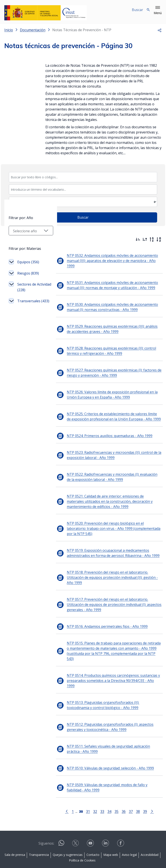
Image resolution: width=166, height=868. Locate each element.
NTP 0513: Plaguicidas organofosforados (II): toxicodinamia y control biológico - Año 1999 (111, 684)
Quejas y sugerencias (68, 834)
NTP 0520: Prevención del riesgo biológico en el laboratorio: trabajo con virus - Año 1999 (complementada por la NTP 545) (111, 523)
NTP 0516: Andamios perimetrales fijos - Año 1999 (102, 616)
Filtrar (16, 238)
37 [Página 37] (128, 791)
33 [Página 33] (100, 791)
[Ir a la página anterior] (64, 790)
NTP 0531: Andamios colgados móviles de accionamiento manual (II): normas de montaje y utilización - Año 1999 (108, 280)
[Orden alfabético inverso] (152, 239)
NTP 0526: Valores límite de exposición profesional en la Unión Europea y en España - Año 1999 (107, 389)
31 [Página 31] (86, 791)
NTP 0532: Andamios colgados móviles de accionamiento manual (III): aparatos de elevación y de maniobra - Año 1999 (111, 258)
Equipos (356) (28, 313)
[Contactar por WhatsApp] (61, 824)
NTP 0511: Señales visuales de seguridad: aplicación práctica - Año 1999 (112, 728)
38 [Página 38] (136, 791)
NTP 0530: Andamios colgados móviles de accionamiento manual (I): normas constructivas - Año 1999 (108, 302)
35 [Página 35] (114, 791)
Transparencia (39, 834)
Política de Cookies (82, 840)
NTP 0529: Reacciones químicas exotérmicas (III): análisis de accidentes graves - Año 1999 (110, 324)
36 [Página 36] (121, 791)
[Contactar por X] (76, 824)
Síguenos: (46, 822)
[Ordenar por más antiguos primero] (145, 239)
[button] (158, 10)
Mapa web (111, 834)
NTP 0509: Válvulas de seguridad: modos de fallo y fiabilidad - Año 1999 (111, 767)
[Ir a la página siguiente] (150, 790)
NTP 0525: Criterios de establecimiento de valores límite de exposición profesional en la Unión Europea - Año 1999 (109, 411)
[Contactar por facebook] (121, 824)
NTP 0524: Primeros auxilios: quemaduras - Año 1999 (105, 431)
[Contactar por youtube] (91, 824)
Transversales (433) (29, 355)
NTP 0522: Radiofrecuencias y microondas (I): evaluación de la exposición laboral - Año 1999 (112, 472)
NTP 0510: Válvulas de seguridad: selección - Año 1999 (106, 747)
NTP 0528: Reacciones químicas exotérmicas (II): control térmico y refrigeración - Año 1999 (107, 346)
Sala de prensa (15, 834)
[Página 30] (78, 790)
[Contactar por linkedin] (106, 824)
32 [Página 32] (93, 791)
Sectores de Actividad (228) (29, 338)
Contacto (93, 834)
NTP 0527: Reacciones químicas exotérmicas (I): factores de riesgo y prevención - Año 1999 (109, 367)
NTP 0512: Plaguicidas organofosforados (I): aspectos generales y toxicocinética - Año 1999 (105, 706)
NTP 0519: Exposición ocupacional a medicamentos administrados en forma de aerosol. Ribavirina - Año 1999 (108, 548)
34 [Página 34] (107, 791)
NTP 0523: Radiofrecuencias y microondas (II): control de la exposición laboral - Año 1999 (109, 450)
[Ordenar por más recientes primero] (138, 239)
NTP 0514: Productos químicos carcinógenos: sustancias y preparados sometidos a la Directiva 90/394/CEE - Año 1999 (110, 662)
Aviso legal (129, 834)
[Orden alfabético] (159, 239)
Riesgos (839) (28, 324)
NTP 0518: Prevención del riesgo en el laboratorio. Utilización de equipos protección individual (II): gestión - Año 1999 (112, 570)
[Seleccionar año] (29, 282)
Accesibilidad (150, 834)
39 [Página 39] (143, 791)
